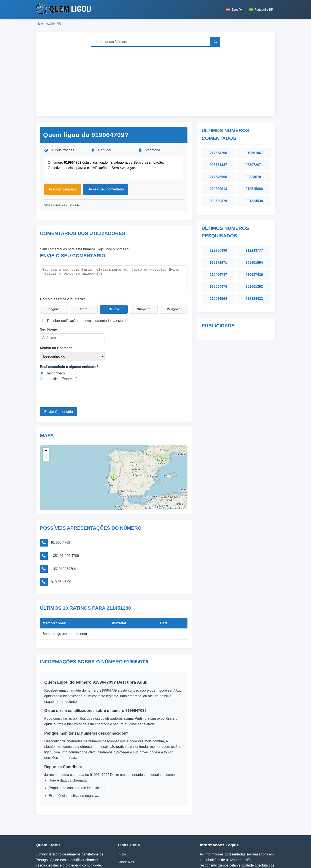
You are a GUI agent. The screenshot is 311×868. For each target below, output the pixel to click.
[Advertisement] (155, 79)
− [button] (46, 456)
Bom (84, 309)
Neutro (114, 309)
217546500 (218, 177)
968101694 (254, 263)
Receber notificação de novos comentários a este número (91, 320)
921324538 (254, 201)
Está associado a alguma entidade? (69, 366)
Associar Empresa (63, 189)
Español (234, 10)
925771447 (218, 165)
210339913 (218, 189)
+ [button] (46, 449)
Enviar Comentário (59, 411)
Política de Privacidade (135, 834)
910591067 (254, 153)
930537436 (254, 275)
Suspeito (144, 309)
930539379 (218, 201)
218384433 (254, 299)
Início (39, 24)
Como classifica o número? (63, 298)
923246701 (254, 177)
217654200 (218, 153)
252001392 (254, 287)
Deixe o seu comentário (106, 189)
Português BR (261, 10)
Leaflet (149, 507)
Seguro (54, 309)
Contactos (125, 842)
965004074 (218, 287)
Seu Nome (48, 329)
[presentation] (73, 398)
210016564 (218, 299)
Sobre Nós (126, 827)
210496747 (218, 275)
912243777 (254, 250)
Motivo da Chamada (56, 348)
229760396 (218, 250)
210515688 (254, 189)
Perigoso (174, 309)
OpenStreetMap (165, 507)
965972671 (254, 165)
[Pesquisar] (214, 42)
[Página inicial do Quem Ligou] (63, 10)
